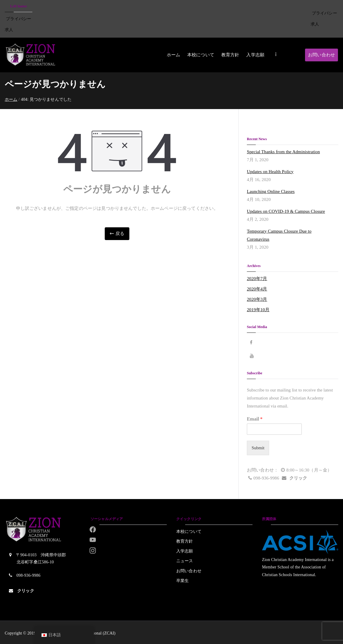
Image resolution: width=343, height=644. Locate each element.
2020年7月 (257, 279)
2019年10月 (258, 310)
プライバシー (19, 19)
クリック (298, 478)
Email (255, 419)
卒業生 (182, 581)
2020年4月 (257, 289)
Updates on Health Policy (270, 172)
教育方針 (230, 55)
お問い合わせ (321, 55)
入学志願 (255, 55)
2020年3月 (257, 299)
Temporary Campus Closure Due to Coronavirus (279, 235)
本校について (201, 55)
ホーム (173, 55)
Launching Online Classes (271, 191)
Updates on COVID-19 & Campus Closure (286, 211)
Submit (258, 448)
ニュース (185, 561)
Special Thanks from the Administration (283, 152)
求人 (9, 30)
